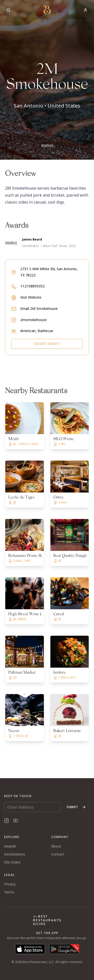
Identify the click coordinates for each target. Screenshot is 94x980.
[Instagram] (7, 821)
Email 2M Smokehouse (39, 308)
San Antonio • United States (47, 106)
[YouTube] (16, 821)
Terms (9, 892)
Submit (76, 807)
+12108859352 (32, 286)
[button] (47, 80)
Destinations (15, 854)
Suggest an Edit (47, 344)
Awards (10, 846)
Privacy (10, 884)
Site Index (12, 862)
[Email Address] (32, 807)
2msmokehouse (33, 320)
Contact (58, 854)
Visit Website (31, 297)
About (56, 846)
